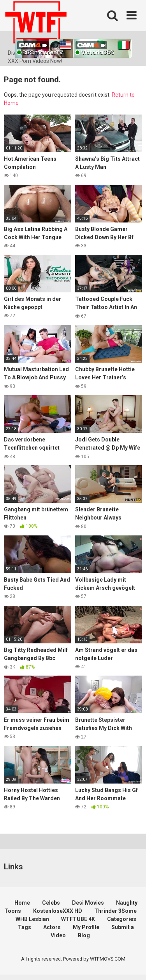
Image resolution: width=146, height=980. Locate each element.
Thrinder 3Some (115, 911)
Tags (25, 927)
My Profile (86, 927)
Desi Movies (88, 903)
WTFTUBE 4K (78, 919)
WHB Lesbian (32, 919)
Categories (122, 919)
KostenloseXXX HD (58, 911)
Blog (84, 935)
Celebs (51, 903)
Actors (52, 927)
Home (22, 903)
